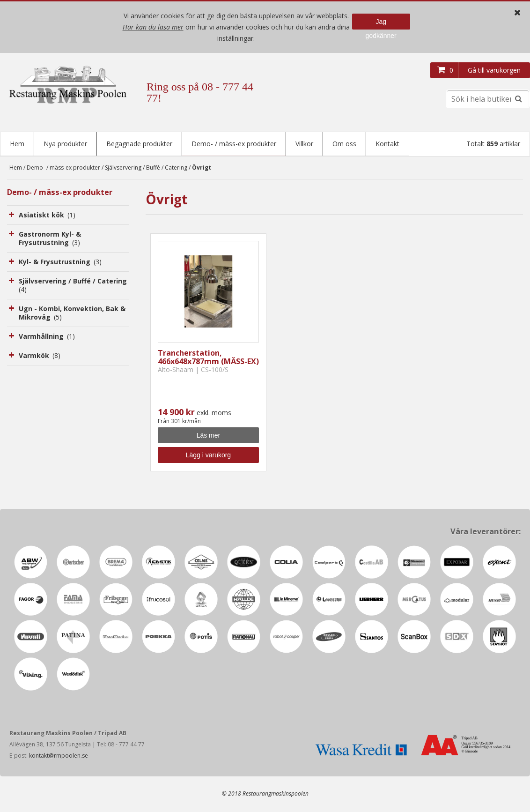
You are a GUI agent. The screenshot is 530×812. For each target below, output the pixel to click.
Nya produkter (65, 144)
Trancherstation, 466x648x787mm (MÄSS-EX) (208, 358)
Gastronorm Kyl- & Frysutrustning (50, 239)
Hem (17, 144)
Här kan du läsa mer (153, 27)
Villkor (304, 144)
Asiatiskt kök (47, 216)
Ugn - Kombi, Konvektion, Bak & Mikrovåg (72, 314)
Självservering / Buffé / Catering (146, 168)
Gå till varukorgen (494, 70)
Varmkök (40, 356)
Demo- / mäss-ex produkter (234, 144)
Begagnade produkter (139, 144)
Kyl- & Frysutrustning (60, 263)
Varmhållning (47, 337)
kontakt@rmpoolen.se (59, 756)
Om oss (344, 144)
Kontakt (387, 144)
